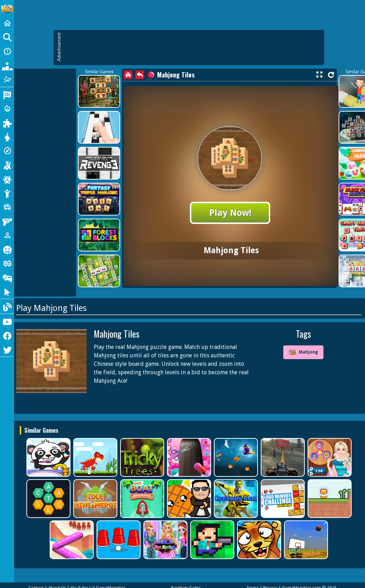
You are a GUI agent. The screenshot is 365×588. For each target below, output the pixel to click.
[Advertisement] (192, 48)
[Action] (7, 108)
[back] (140, 75)
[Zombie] (7, 179)
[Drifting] (7, 277)
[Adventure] (7, 151)
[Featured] (7, 80)
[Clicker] (7, 292)
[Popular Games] (7, 65)
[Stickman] (7, 193)
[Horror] (7, 249)
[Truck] (7, 263)
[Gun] (7, 221)
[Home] (7, 23)
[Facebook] (7, 335)
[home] (128, 75)
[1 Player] (7, 235)
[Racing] (7, 94)
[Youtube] (7, 321)
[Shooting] (7, 165)
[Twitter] (7, 349)
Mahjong (303, 352)
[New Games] (7, 51)
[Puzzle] (7, 123)
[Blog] (7, 306)
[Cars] (7, 207)
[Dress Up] (7, 137)
